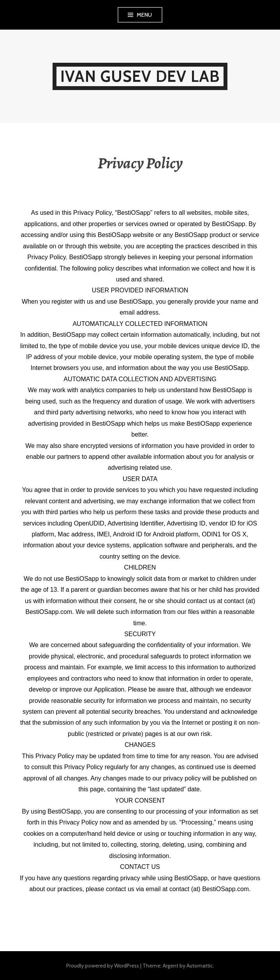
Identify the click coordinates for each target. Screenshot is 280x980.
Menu (144, 15)
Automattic (200, 966)
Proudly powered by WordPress (103, 966)
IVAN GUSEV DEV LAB (140, 76)
